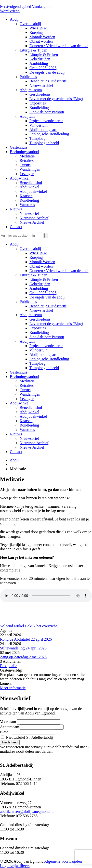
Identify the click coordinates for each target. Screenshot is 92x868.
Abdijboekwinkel (33, 416)
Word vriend (10, 11)
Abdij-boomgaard (43, 355)
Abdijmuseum (31, 315)
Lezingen (27, 399)
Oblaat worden (41, 266)
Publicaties (28, 302)
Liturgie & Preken (44, 279)
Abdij (14, 244)
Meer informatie (13, 688)
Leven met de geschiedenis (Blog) (56, 324)
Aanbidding (39, 288)
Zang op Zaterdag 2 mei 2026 (23, 657)
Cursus (25, 390)
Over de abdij (30, 249)
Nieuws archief (41, 310)
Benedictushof (31, 408)
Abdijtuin (27, 341)
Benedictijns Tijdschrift (48, 306)
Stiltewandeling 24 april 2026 (23, 648)
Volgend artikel (12, 626)
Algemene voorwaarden (63, 861)
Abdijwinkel (20, 403)
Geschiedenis (40, 319)
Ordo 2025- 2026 (43, 293)
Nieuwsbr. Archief (34, 443)
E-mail (5, 732)
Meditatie (27, 381)
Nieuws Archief (32, 447)
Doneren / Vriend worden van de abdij (59, 271)
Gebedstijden (40, 284)
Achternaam (10, 727)
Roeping (36, 257)
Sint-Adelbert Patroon (47, 337)
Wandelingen (30, 394)
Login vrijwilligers (15, 866)
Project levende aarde (46, 346)
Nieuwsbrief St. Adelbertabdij (27, 737)
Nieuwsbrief (29, 438)
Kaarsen (26, 421)
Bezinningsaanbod (24, 377)
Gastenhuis (19, 372)
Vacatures (27, 430)
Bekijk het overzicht (41, 626)
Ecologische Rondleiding (49, 359)
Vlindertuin (39, 350)
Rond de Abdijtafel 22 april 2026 (26, 639)
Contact (16, 452)
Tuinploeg (37, 363)
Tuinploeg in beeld (44, 368)
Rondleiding (39, 332)
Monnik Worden (42, 262)
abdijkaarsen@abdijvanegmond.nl (27, 811)
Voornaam (8, 722)
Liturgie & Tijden (33, 275)
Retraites (27, 385)
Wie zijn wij (39, 253)
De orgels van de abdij (47, 297)
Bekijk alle (9, 666)
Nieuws (16, 434)
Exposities (38, 328)
